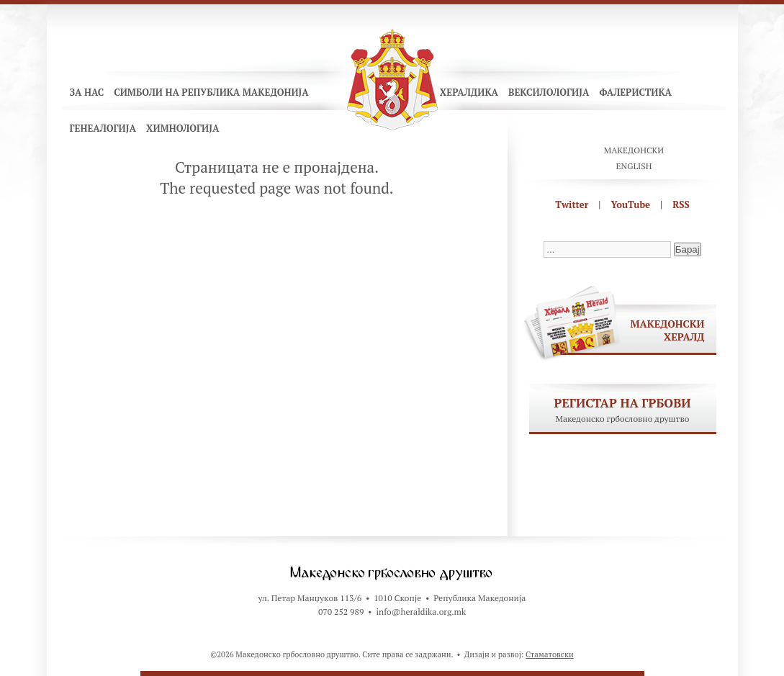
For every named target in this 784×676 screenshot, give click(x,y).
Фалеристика (635, 92)
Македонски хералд (668, 330)
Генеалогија (103, 128)
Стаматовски (550, 654)
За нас (87, 92)
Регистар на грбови (623, 403)
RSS (681, 204)
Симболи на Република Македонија (211, 92)
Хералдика (469, 92)
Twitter (572, 204)
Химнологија (183, 128)
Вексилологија (549, 92)
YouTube (630, 204)
